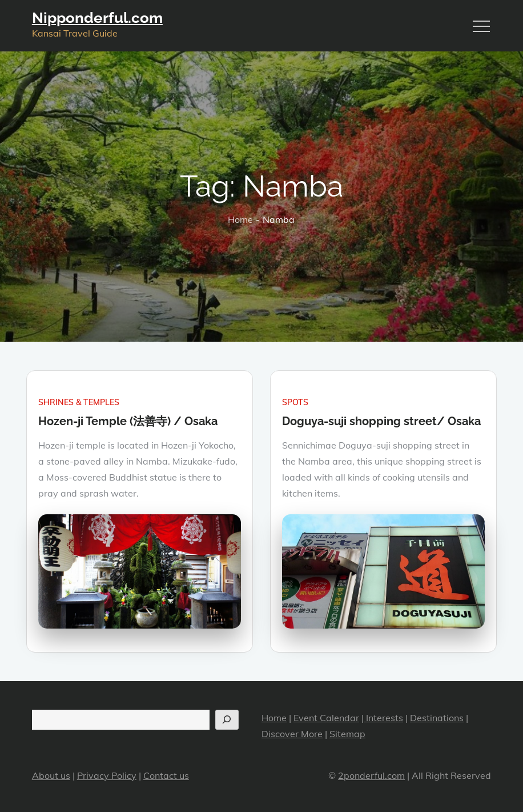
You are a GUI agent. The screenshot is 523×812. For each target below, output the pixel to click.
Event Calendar (326, 718)
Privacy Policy (107, 775)
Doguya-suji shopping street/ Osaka (381, 421)
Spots (295, 402)
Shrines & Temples (79, 402)
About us (51, 775)
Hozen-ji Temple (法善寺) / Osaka (128, 421)
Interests (383, 718)
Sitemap (347, 734)
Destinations (437, 718)
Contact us (166, 775)
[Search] (227, 720)
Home (274, 718)
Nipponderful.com (97, 18)
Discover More (292, 734)
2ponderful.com (371, 775)
